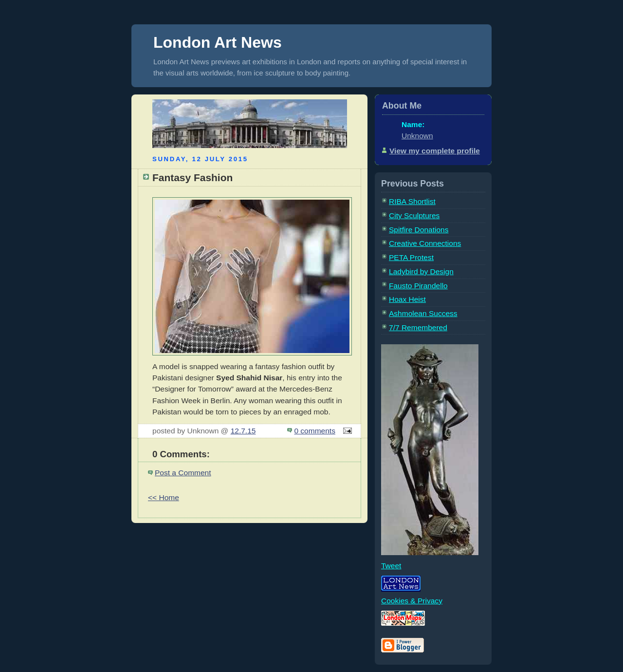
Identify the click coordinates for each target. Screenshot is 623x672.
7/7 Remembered (418, 327)
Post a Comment (183, 473)
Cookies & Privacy (412, 601)
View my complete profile (435, 151)
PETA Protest (411, 257)
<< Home (164, 497)
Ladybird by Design (421, 271)
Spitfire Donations (419, 230)
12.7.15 (243, 431)
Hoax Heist (407, 299)
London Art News (218, 42)
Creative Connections (425, 243)
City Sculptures (414, 215)
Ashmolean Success (423, 313)
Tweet (391, 566)
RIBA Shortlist (412, 201)
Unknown (417, 136)
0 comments (315, 431)
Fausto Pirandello (418, 286)
